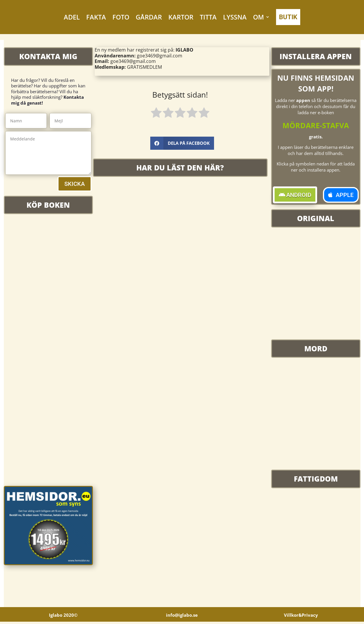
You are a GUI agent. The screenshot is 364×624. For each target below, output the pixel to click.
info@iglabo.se (182, 614)
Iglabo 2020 (63, 614)
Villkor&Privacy (301, 614)
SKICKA (75, 184)
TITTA (208, 17)
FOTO (121, 17)
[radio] (156, 114)
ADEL (72, 17)
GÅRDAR (149, 17)
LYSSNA (235, 17)
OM (258, 17)
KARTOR (181, 17)
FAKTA (96, 17)
